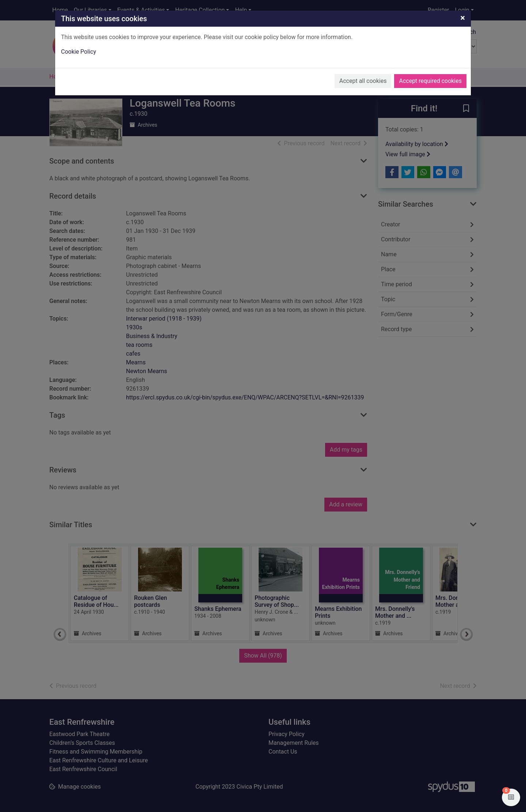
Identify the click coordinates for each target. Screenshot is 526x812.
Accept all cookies (363, 81)
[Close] (463, 18)
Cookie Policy (79, 52)
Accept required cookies (430, 81)
